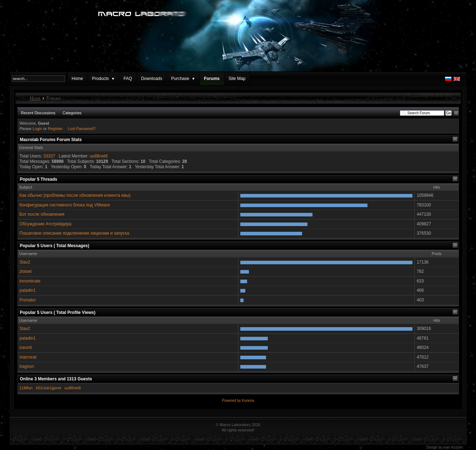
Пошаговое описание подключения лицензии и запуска (74, 233)
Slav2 (25, 262)
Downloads (152, 79)
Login (37, 129)
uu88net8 (99, 156)
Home (77, 79)
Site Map (237, 79)
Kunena (248, 401)
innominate (30, 281)
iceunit (26, 347)
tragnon (27, 366)
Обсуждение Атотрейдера (46, 224)
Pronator (28, 300)
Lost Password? (82, 129)
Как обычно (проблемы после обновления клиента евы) (75, 195)
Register (55, 129)
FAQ (128, 79)
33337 (49, 156)
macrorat (28, 357)
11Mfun (26, 388)
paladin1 (28, 290)
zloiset (26, 271)
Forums (212, 79)
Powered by (232, 401)
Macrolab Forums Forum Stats (51, 140)
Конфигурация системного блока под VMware (65, 205)
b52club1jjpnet (48, 388)
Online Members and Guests (56, 379)
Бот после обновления (42, 214)
